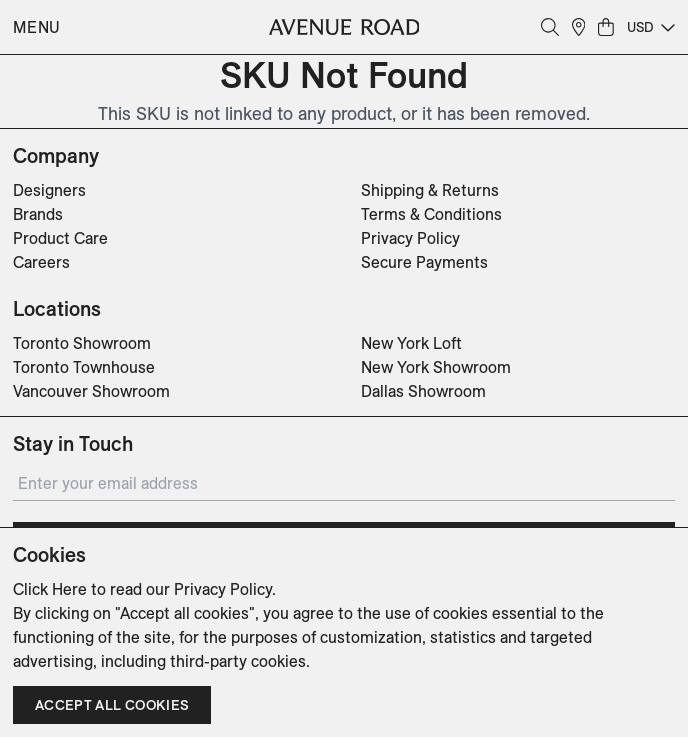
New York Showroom (436, 367)
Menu (37, 27)
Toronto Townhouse (84, 367)
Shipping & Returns (430, 190)
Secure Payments (424, 262)
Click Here (50, 589)
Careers (41, 262)
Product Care (60, 238)
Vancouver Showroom (91, 391)
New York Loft (411, 343)
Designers (49, 190)
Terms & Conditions (431, 214)
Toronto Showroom (82, 343)
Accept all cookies (112, 705)
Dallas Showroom (423, 391)
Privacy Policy (410, 238)
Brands (38, 214)
